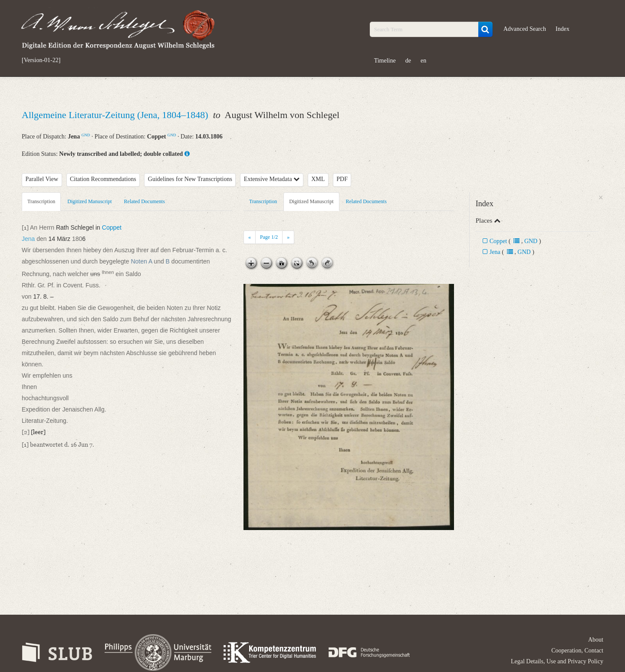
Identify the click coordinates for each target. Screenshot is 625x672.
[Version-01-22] (41, 60)
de (408, 61)
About (596, 640)
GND (86, 135)
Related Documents (145, 201)
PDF (342, 179)
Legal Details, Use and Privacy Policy (557, 661)
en (423, 61)
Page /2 (269, 237)
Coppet (498, 241)
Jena (495, 252)
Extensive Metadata (272, 179)
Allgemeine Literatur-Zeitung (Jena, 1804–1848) (116, 115)
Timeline (385, 61)
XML (318, 179)
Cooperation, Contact (577, 651)
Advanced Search (525, 29)
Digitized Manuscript (89, 201)
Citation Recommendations (103, 179)
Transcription (41, 201)
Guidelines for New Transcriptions (190, 179)
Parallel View (42, 179)
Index (562, 29)
